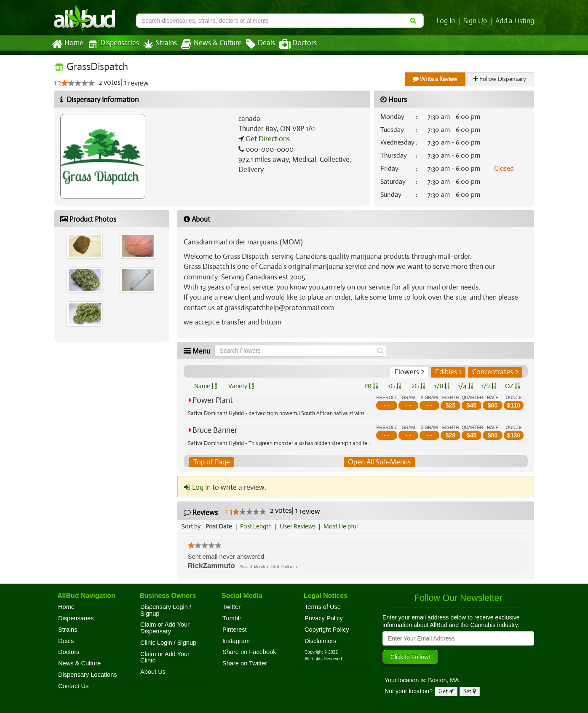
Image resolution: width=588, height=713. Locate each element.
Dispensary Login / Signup (166, 610)
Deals (254, 44)
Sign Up (477, 21)
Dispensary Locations (88, 675)
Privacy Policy (324, 618)
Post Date (219, 526)
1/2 (489, 386)
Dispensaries (112, 44)
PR (371, 386)
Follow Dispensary (500, 79)
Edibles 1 (449, 372)
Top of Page (211, 462)
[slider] (78, 83)
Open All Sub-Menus (379, 462)
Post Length (257, 526)
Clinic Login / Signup (168, 643)
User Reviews (300, 526)
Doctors (291, 44)
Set (470, 691)
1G (395, 386)
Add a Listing (515, 21)
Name (206, 386)
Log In (447, 21)
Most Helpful (343, 526)
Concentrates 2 (495, 372)
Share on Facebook (249, 652)
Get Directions (267, 139)
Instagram (236, 641)
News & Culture (207, 44)
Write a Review (436, 79)
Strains (157, 44)
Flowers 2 (410, 372)
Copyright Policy (327, 630)
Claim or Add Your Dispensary (165, 628)
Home (67, 44)
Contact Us (73, 686)
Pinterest (235, 630)
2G (418, 386)
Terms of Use (323, 607)
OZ (513, 386)
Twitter (231, 607)
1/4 (465, 386)
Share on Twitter (245, 663)
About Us (153, 672)
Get (446, 691)
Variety (241, 386)
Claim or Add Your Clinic (165, 657)
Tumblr (232, 618)
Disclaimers (321, 641)
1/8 (442, 386)
